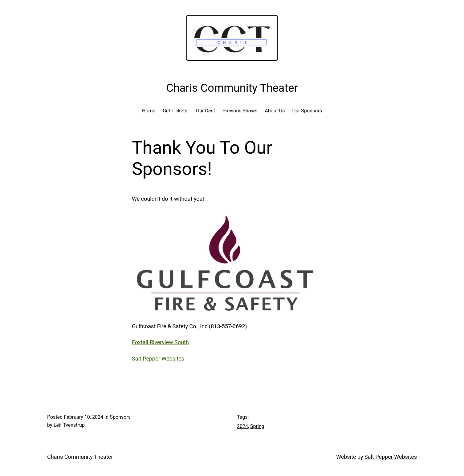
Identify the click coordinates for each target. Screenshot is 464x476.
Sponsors (120, 417)
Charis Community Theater (80, 457)
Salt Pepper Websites (158, 359)
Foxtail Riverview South (160, 342)
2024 (242, 426)
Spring (257, 426)
